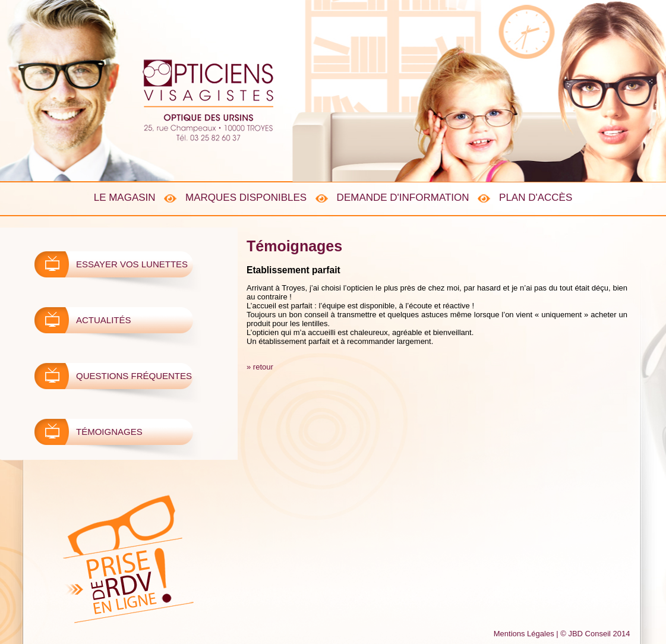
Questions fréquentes (134, 376)
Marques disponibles (246, 198)
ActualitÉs (104, 320)
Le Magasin (125, 198)
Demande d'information (403, 198)
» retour (260, 367)
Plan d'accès (536, 198)
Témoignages (109, 432)
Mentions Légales (524, 634)
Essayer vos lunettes (132, 264)
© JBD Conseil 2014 (595, 634)
